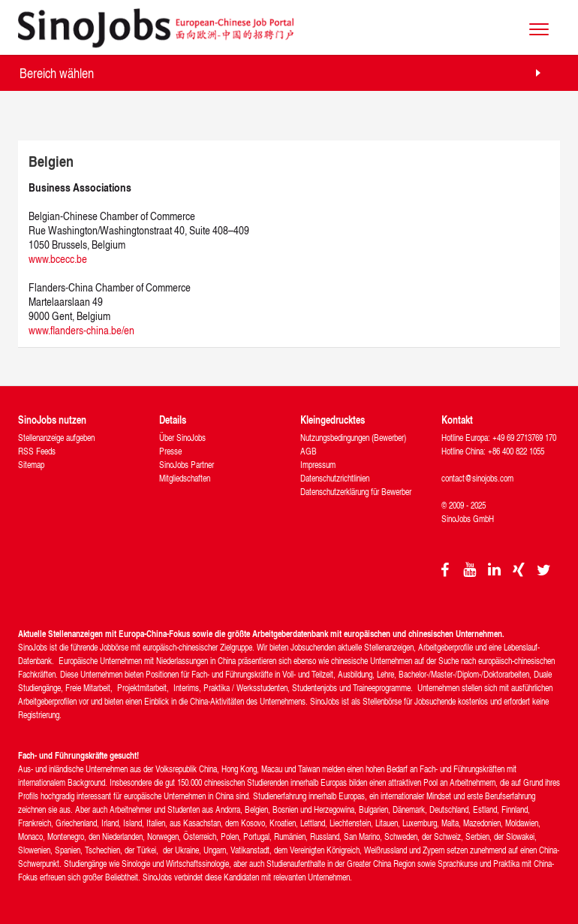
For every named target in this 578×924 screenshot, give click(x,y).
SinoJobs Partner (187, 465)
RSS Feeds (37, 451)
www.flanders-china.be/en (81, 330)
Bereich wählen (57, 72)
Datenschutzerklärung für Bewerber (356, 492)
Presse (170, 451)
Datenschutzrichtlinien (335, 478)
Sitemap (31, 465)
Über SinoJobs (182, 438)
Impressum (318, 465)
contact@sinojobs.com (477, 478)
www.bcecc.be (58, 259)
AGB (309, 451)
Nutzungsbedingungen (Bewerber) (353, 438)
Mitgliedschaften (185, 478)
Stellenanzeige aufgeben (56, 438)
